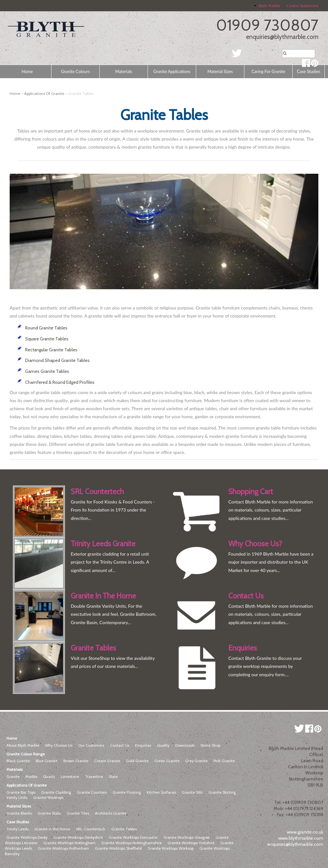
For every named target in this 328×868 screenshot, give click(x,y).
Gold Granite (137, 761)
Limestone (70, 776)
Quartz (49, 776)
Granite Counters (92, 792)
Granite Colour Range (26, 754)
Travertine (94, 776)
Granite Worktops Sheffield (118, 848)
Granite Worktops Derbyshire (78, 837)
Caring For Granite (268, 71)
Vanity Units (17, 797)
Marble (31, 776)
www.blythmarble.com (301, 838)
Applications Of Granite (44, 93)
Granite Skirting (222, 792)
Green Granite (167, 761)
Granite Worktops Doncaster (133, 837)
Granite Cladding (56, 792)
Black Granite (18, 761)
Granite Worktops (48, 797)
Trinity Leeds (18, 829)
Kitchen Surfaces (161, 792)
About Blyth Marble (23, 745)
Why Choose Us (59, 745)
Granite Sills (192, 792)
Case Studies (309, 71)
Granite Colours (76, 71)
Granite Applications (172, 71)
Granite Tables (124, 829)
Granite (13, 776)
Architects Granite (111, 813)
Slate (113, 776)
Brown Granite (76, 761)
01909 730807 (267, 25)
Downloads (185, 745)
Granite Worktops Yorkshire (191, 843)
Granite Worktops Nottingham (69, 843)
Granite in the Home (52, 829)
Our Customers (91, 745)
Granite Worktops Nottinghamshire (132, 843)
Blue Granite (47, 761)
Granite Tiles (78, 813)
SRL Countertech (91, 829)
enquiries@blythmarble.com (282, 37)
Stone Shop (210, 745)
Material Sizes (220, 71)
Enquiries (143, 745)
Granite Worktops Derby (27, 837)
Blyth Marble (269, 6)
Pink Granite (224, 761)
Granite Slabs (49, 813)
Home (27, 71)
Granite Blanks (19, 813)
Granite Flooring (127, 792)
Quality (163, 745)
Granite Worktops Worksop (171, 848)
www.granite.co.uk (305, 832)
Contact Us (120, 745)
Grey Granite (196, 761)
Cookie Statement (302, 6)
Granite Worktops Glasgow (187, 837)
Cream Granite (107, 761)
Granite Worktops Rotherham (64, 848)
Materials (124, 71)
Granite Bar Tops (21, 792)
